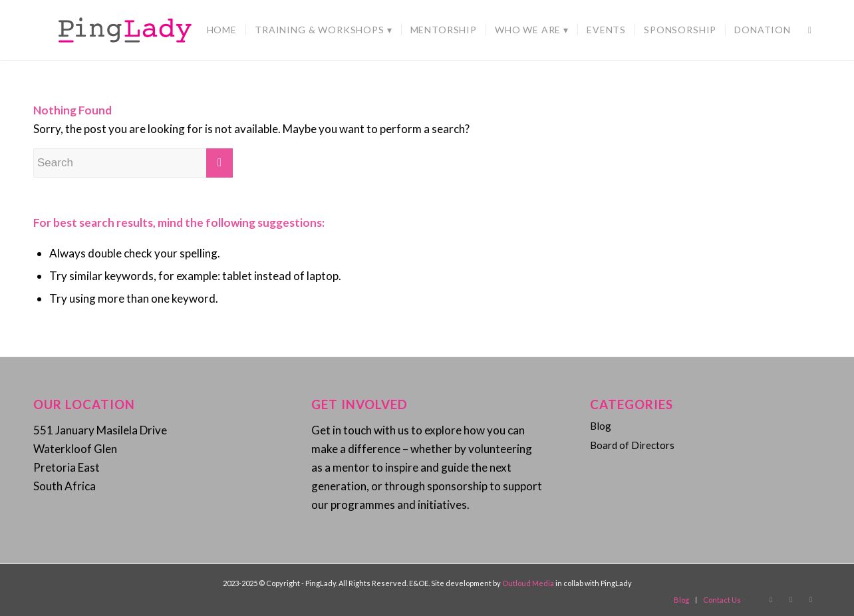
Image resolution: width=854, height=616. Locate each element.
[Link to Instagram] (791, 599)
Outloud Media (529, 583)
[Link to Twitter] (811, 599)
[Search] (810, 30)
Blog (601, 426)
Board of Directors (632, 445)
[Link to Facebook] (771, 599)
